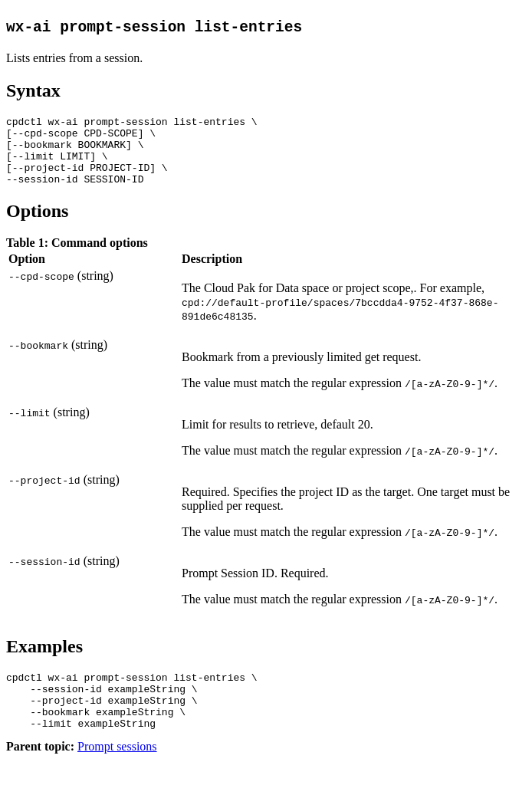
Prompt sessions (117, 772)
